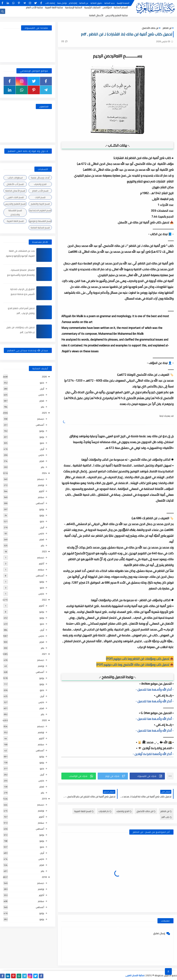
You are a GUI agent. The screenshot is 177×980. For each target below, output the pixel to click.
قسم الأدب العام (40, 191)
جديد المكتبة (110, 3)
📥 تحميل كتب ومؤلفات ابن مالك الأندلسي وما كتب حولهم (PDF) (135, 665)
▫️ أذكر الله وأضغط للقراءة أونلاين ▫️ (153, 754)
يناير (42, 407)
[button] (147, 776)
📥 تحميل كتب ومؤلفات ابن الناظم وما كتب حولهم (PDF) (140, 659)
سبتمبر (41, 497)
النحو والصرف (124, 811)
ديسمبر (41, 419)
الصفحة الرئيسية (123, 3)
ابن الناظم (167, 28)
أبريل (42, 389)
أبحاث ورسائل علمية (40, 178)
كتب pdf (167, 817)
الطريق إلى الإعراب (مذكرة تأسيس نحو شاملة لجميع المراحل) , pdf (22, 294)
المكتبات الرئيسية (92, 7)
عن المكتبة (84, 3)
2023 (44, 551)
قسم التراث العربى (15, 197)
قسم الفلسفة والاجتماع (15, 212)
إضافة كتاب (50, 3)
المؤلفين (107, 7)
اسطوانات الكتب (15, 178)
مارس (41, 395)
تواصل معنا (62, 3)
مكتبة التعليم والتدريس (117, 15)
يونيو (42, 437)
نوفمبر (41, 485)
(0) (64, 41)
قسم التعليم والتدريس (15, 204)
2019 (44, 799)
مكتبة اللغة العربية (54, 7)
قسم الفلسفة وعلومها (40, 221)
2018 (44, 877)
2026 (44, 377)
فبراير (42, 401)
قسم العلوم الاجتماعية (40, 210)
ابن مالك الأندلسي (150, 28)
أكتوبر (41, 491)
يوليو (42, 431)
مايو (42, 383)
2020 (44, 720)
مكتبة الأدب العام (34, 7)
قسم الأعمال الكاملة (15, 191)
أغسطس (40, 425)
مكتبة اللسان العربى (135, 975)
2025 (44, 413)
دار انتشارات (105, 811)
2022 (44, 600)
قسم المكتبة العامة (40, 228)
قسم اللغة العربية (84, 811)
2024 (44, 473)
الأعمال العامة (96, 15)
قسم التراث (40, 197)
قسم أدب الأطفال (15, 184)
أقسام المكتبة (121, 7)
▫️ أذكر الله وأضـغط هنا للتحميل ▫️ (155, 690)
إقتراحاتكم (73, 3)
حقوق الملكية (96, 3)
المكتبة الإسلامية (74, 7)
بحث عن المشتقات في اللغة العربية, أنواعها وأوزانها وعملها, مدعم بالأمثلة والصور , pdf (20, 256)
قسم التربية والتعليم (40, 204)
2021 (44, 654)
